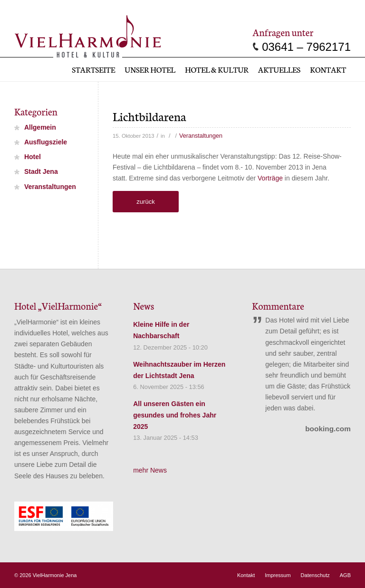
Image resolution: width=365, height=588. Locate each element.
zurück (145, 202)
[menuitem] (93, 69)
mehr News (150, 470)
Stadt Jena (41, 172)
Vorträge (270, 178)
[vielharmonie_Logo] (88, 35)
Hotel (33, 157)
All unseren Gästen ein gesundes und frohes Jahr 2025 (175, 415)
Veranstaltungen (201, 136)
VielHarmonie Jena (55, 575)
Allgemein (40, 127)
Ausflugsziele (46, 142)
